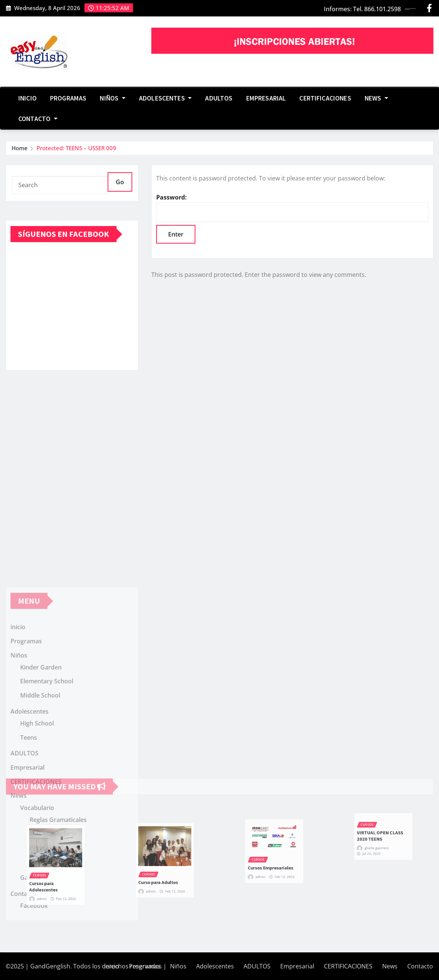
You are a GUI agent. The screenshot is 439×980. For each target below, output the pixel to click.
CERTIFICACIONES (325, 98)
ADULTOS (219, 98)
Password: (292, 208)
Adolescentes (166, 98)
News (376, 98)
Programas (68, 98)
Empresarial (266, 98)
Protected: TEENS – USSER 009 (76, 148)
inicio (27, 98)
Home (20, 148)
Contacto (38, 119)
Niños (112, 98)
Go (120, 182)
